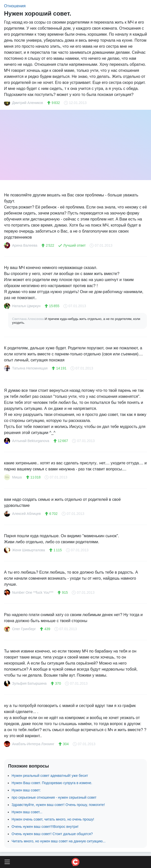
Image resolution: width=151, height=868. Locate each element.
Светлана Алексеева (28, 319)
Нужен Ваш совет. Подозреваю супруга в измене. (52, 783)
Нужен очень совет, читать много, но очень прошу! (53, 819)
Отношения (15, 6)
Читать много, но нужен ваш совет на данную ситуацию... (59, 841)
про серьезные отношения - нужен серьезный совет (54, 797)
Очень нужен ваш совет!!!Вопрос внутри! (45, 827)
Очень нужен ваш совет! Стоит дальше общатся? (52, 834)
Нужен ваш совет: (26, 790)
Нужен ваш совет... (27, 812)
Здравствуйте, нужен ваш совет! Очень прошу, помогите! (58, 805)
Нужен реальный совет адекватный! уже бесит (50, 776)
